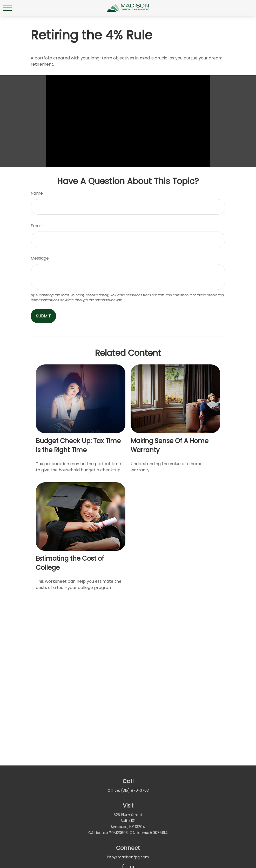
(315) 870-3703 (135, 790)
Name (37, 193)
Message (40, 258)
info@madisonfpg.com (128, 857)
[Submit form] (43, 316)
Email (36, 226)
